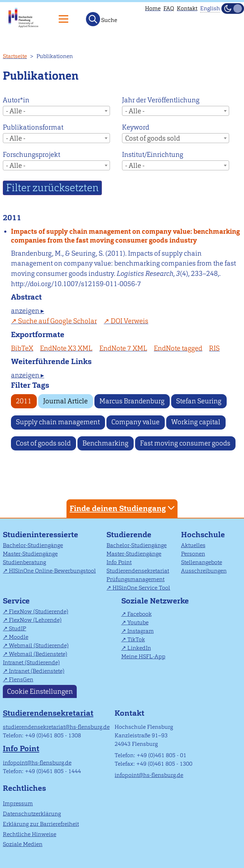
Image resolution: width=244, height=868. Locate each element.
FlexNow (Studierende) (39, 611)
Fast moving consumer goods (185, 443)
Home (153, 8)
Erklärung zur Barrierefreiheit (41, 824)
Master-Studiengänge (30, 554)
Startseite (15, 56)
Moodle (19, 637)
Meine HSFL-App (143, 656)
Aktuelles (193, 545)
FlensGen (21, 679)
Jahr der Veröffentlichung (161, 100)
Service (16, 601)
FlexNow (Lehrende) (35, 620)
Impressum (18, 803)
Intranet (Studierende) (31, 662)
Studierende (129, 535)
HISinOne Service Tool (141, 588)
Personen (193, 554)
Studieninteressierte (40, 535)
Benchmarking (105, 443)
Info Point (119, 562)
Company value (135, 422)
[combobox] (56, 111)
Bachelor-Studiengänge (33, 545)
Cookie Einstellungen (40, 691)
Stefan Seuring (199, 401)
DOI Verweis (129, 321)
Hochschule (203, 535)
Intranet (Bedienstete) (37, 671)
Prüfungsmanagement (135, 579)
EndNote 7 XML (123, 348)
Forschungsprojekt (31, 155)
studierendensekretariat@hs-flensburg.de (56, 727)
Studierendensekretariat (138, 571)
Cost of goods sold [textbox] (153, 138)
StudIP (18, 628)
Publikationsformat (33, 127)
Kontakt (187, 8)
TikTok (136, 639)
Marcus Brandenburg (132, 401)
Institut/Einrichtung (153, 155)
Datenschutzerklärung (32, 814)
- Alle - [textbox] (16, 111)
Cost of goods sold (43, 443)
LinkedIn (139, 648)
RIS (214, 348)
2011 (24, 401)
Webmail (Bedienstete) (38, 654)
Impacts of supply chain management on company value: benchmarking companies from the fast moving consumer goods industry (125, 236)
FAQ (169, 8)
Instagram (141, 631)
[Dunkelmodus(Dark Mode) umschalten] (233, 8)
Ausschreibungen (204, 571)
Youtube (138, 622)
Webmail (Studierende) (39, 645)
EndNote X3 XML (66, 348)
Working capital (196, 422)
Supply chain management (58, 422)
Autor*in (16, 100)
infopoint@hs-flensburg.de (37, 763)
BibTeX (22, 348)
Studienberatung (24, 562)
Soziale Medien (23, 844)
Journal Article (65, 401)
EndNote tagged (178, 348)
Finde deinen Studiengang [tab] (123, 508)
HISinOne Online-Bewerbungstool (52, 571)
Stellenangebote (202, 562)
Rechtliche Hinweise (30, 834)
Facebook (140, 614)
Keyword (136, 127)
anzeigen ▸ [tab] (28, 311)
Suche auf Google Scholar (57, 321)
